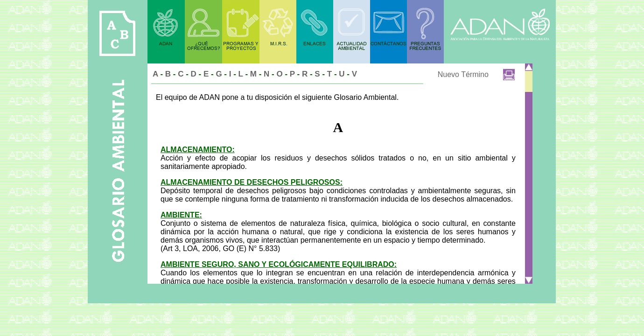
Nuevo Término (463, 74)
